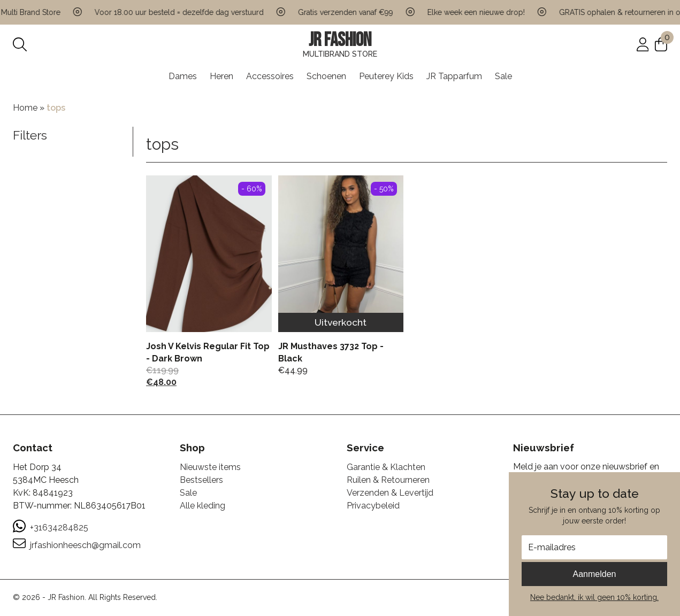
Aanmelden (595, 574)
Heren (221, 76)
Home (25, 108)
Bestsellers (201, 480)
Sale (503, 76)
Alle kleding (203, 506)
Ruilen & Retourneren (388, 480)
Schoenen (326, 76)
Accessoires (270, 76)
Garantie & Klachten (386, 467)
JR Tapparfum (454, 76)
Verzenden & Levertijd (390, 493)
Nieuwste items (210, 467)
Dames (183, 76)
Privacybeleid (373, 506)
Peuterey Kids (386, 76)
